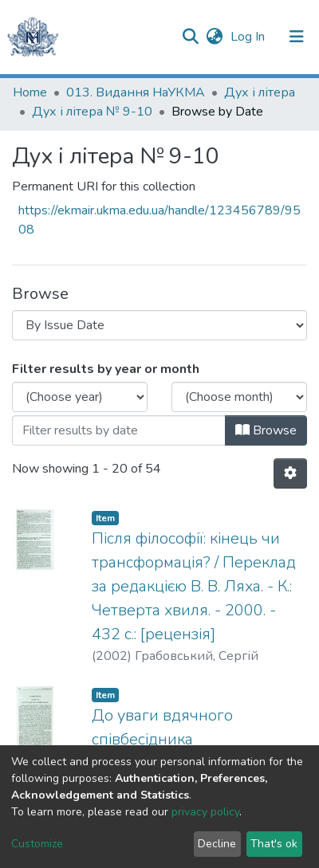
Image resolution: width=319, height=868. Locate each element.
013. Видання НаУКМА (136, 92)
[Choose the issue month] (239, 397)
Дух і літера (260, 92)
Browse (266, 430)
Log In (249, 37)
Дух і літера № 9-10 (92, 112)
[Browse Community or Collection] (159, 325)
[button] (214, 37)
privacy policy (205, 812)
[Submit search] (190, 37)
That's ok (274, 844)
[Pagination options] (290, 473)
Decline (217, 844)
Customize (37, 844)
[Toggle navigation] (297, 37)
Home (30, 92)
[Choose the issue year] (80, 397)
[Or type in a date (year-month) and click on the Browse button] (119, 430)
